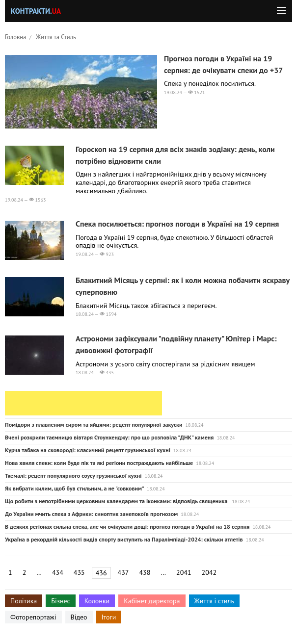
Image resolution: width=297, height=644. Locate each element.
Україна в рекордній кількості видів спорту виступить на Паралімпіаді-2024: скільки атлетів (124, 539)
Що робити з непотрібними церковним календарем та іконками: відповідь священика (117, 501)
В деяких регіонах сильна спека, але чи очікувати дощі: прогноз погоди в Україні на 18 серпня (127, 527)
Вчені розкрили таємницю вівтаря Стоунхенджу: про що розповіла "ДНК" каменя (109, 437)
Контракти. (36, 11)
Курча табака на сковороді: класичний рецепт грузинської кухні (88, 450)
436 (101, 573)
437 (123, 572)
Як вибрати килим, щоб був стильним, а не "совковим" (74, 488)
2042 (209, 572)
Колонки (97, 601)
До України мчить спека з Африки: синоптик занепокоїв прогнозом (91, 514)
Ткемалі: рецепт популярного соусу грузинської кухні (73, 476)
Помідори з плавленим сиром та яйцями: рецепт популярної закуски (94, 425)
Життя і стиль (214, 601)
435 (79, 572)
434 (58, 572)
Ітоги (109, 617)
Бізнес (60, 601)
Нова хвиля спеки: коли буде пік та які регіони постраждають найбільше (99, 463)
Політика (24, 601)
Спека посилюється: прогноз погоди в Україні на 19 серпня (177, 224)
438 (145, 572)
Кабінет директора (152, 601)
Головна (15, 37)
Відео (79, 617)
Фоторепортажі (33, 617)
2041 (184, 572)
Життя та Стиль (56, 37)
